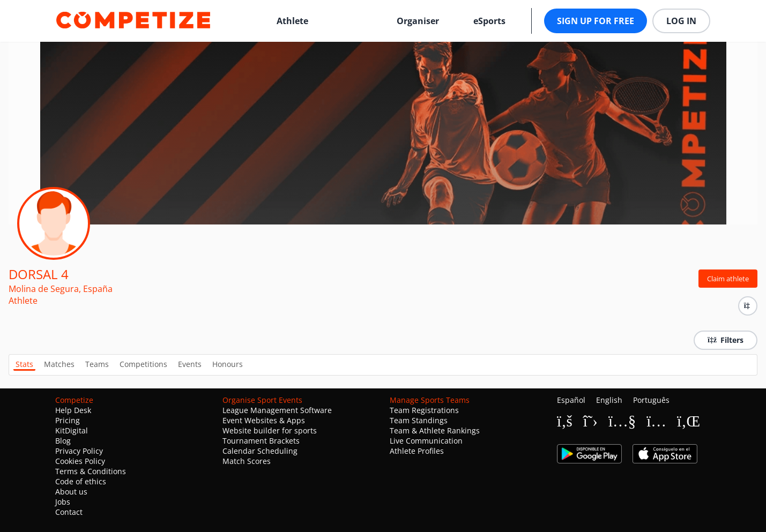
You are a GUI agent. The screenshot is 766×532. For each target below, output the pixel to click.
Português (651, 400)
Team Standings (419, 420)
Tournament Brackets (261, 441)
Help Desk (73, 410)
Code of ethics (81, 481)
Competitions (143, 364)
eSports (489, 21)
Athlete (292, 21)
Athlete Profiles (417, 451)
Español (571, 400)
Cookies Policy (80, 461)
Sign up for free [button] (596, 21)
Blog (63, 441)
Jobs (63, 502)
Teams (97, 364)
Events (190, 364)
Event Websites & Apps (264, 420)
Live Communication (426, 441)
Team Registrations (424, 410)
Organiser (418, 21)
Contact (69, 512)
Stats (24, 364)
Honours (228, 364)
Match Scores (247, 461)
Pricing (68, 420)
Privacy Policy (79, 451)
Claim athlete (728, 279)
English (609, 400)
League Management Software (277, 410)
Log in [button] (681, 21)
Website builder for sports (270, 430)
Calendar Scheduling (260, 451)
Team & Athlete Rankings (435, 430)
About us (71, 492)
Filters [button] (726, 340)
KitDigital (72, 430)
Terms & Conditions (91, 471)
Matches (59, 364)
